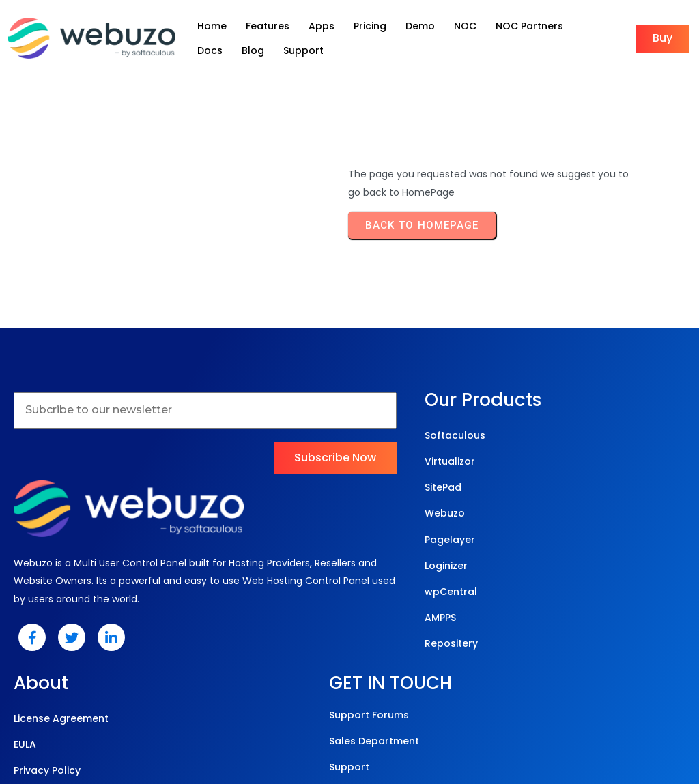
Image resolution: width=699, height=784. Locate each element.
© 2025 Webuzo (346, 716)
